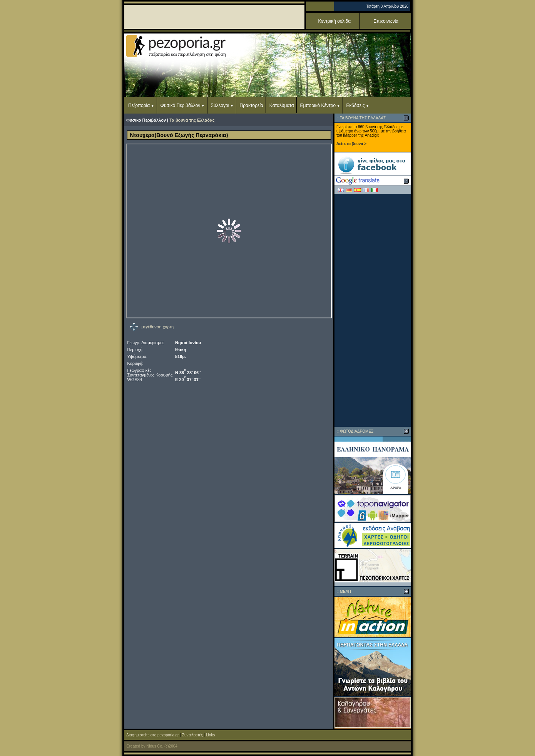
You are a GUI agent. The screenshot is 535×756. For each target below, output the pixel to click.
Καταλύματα (282, 105)
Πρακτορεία (252, 105)
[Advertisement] (373, 310)
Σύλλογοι (220, 105)
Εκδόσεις (355, 105)
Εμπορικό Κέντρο (318, 105)
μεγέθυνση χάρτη (158, 327)
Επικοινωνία (386, 21)
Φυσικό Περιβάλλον (180, 105)
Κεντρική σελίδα (335, 21)
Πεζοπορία (139, 105)
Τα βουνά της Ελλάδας (192, 120)
